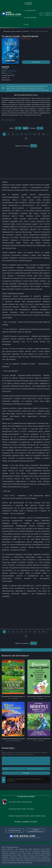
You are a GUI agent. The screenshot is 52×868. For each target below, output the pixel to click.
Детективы (26, 31)
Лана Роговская (11, 71)
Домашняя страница (28, 3)
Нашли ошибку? (27, 38)
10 (43, 134)
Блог (26, 25)
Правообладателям (15, 831)
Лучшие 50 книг (30, 11)
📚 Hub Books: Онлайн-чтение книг (13, 31)
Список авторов (30, 18)
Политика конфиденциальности (36, 830)
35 (26, 139)
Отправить (26, 773)
